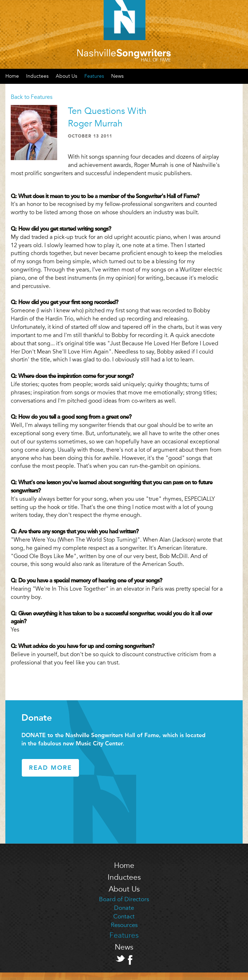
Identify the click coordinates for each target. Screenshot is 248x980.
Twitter (120, 959)
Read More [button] (50, 768)
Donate (124, 908)
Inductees (37, 76)
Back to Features (32, 97)
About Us (66, 76)
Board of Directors (124, 899)
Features (94, 76)
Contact (124, 916)
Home (124, 866)
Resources (124, 925)
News (117, 76)
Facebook (130, 960)
